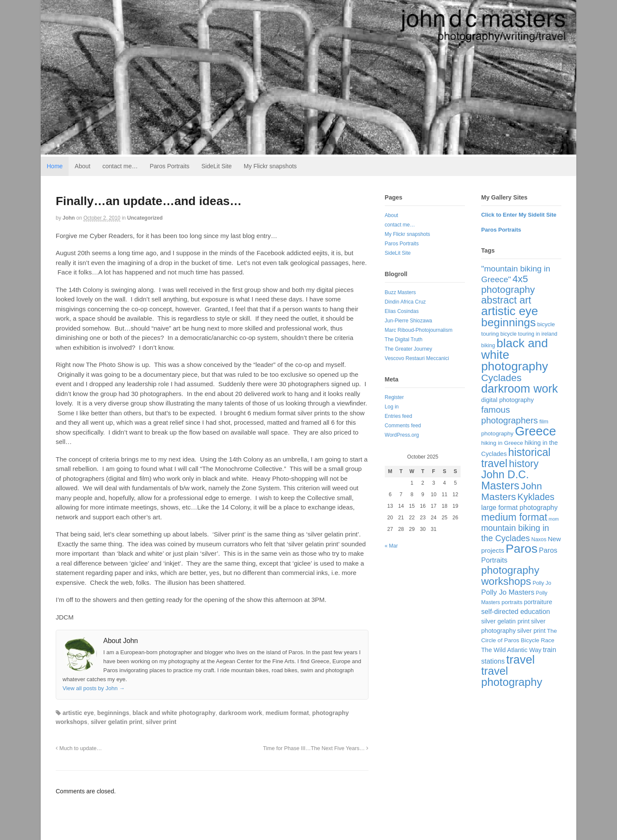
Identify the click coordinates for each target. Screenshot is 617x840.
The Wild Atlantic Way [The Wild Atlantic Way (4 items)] (511, 650)
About (82, 166)
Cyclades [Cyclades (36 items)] (501, 378)
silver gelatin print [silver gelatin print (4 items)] (505, 621)
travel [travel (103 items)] (520, 660)
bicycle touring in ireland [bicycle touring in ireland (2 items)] (529, 334)
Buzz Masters (400, 292)
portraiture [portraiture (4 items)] (538, 602)
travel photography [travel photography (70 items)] (512, 676)
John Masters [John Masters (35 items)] (512, 491)
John (69, 218)
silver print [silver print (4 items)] (531, 631)
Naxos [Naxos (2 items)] (539, 539)
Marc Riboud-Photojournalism (419, 330)
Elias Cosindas (402, 311)
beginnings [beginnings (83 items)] (508, 322)
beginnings (113, 713)
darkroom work (241, 713)
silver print (161, 722)
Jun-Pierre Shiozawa (409, 321)
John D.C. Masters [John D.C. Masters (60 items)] (505, 480)
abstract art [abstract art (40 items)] (506, 300)
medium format (287, 713)
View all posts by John (94, 688)
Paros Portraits (169, 166)
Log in (392, 407)
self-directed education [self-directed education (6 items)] (516, 612)
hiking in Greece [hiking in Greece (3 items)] (502, 443)
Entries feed (398, 416)
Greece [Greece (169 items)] (536, 431)
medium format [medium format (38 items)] (514, 517)
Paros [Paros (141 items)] (522, 548)
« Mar (391, 546)
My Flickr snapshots (270, 166)
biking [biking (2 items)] (488, 346)
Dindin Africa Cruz (405, 302)
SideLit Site (217, 166)
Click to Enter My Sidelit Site (519, 215)
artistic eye (78, 713)
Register (394, 397)
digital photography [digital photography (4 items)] (508, 400)
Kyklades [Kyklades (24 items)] (536, 497)
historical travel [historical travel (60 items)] (516, 458)
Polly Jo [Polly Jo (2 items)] (542, 583)
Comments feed (403, 426)
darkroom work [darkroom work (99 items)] (520, 389)
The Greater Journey (409, 349)
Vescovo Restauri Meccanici (417, 358)
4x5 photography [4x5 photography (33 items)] (508, 284)
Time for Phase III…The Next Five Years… (316, 748)
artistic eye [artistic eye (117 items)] (510, 311)
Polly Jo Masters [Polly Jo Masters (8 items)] (508, 592)
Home (55, 166)
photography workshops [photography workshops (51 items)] (510, 576)
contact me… (120, 166)
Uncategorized (145, 218)
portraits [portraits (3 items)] (512, 602)
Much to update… (79, 748)
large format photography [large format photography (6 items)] (519, 508)
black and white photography (174, 713)
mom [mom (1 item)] (554, 519)
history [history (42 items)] (524, 464)
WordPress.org (402, 435)
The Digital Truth (404, 340)
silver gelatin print (117, 722)
